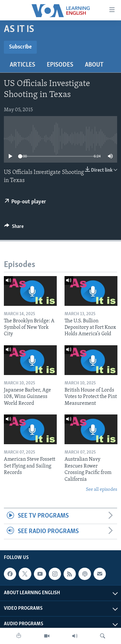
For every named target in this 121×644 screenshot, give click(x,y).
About (94, 65)
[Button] (14, 228)
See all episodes (101, 490)
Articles (22, 65)
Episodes (60, 65)
